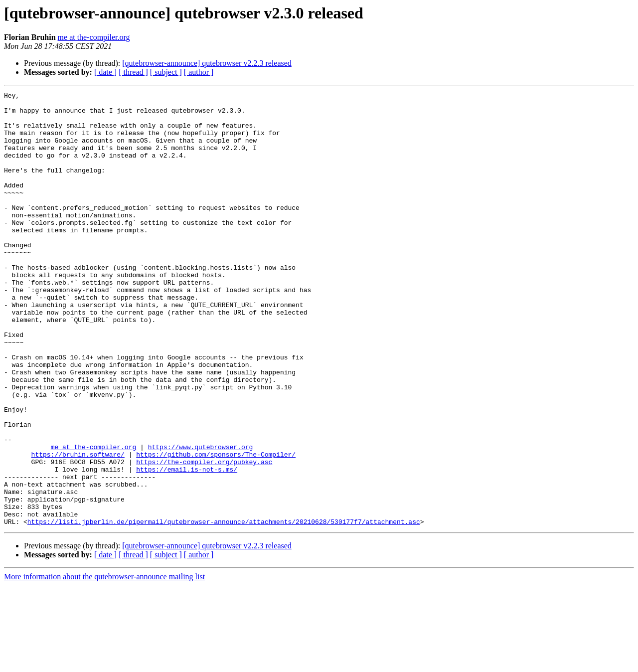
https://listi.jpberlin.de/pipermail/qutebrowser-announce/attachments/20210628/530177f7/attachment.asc (224, 608)
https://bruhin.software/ (78, 527)
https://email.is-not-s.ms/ (187, 545)
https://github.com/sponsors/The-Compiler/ (216, 527)
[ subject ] (166, 72)
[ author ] (199, 72)
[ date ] (105, 72)
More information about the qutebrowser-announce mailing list (104, 663)
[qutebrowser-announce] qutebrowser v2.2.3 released (207, 63)
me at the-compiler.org (94, 37)
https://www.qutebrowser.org (201, 518)
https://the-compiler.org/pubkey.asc (204, 536)
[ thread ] (133, 72)
